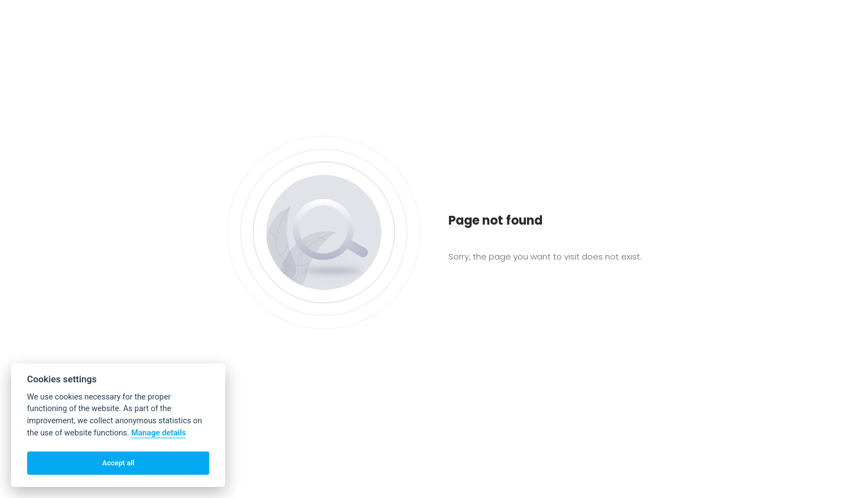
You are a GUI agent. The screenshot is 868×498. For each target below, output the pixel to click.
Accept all (118, 463)
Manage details (159, 433)
